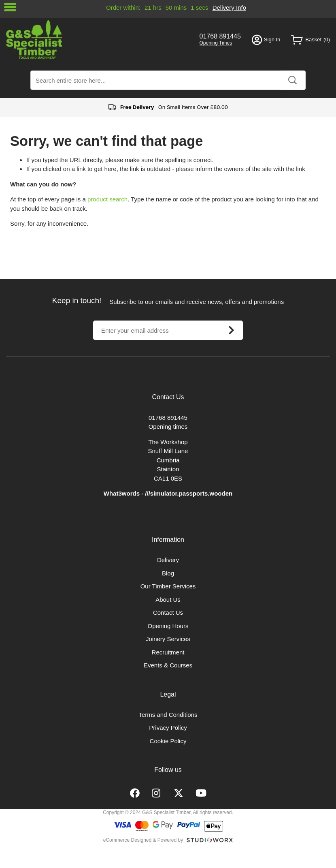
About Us (168, 600)
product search (107, 199)
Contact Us (168, 613)
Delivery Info (229, 7)
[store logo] (97, 40)
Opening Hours (168, 626)
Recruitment (168, 652)
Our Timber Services (168, 586)
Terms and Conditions (168, 715)
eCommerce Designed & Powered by (143, 840)
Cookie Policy (168, 741)
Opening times (168, 427)
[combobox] (168, 80)
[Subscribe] (231, 330)
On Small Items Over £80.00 (168, 107)
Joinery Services (168, 639)
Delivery (168, 560)
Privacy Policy (168, 728)
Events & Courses (168, 665)
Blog (168, 573)
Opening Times (216, 43)
